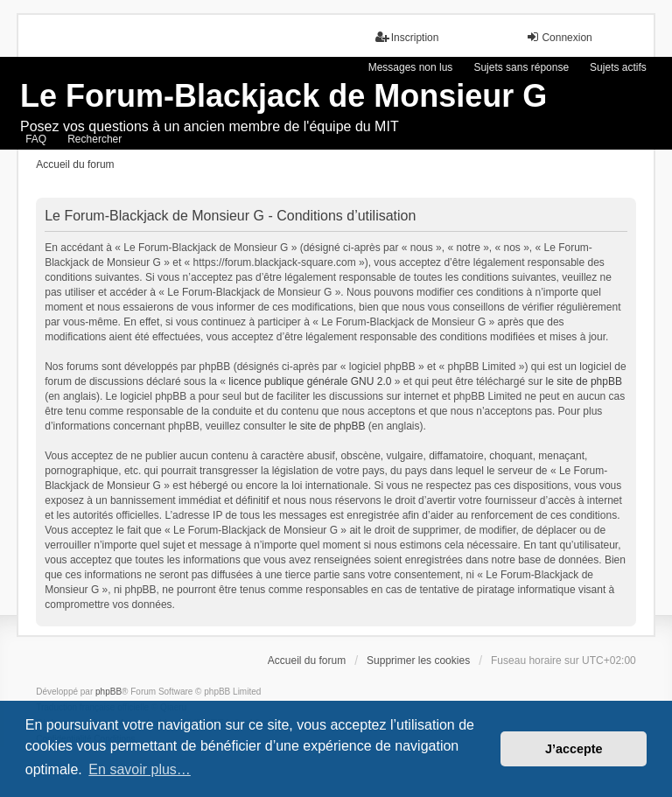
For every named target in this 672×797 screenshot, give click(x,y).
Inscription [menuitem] (407, 37)
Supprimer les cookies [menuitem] (418, 661)
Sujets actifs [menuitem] (618, 67)
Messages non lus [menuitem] (411, 67)
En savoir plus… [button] (140, 769)
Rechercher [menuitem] (94, 139)
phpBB (108, 692)
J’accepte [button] (574, 749)
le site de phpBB (584, 381)
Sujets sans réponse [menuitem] (521, 67)
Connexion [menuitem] (559, 37)
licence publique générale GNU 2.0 (310, 381)
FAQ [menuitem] (36, 139)
